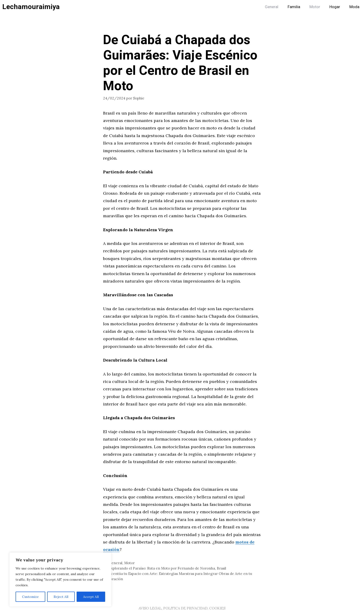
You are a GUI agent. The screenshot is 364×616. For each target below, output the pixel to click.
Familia (294, 7)
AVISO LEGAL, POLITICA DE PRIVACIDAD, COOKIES (182, 608)
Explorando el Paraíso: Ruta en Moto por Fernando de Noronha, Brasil (167, 568)
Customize (30, 597)
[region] (60, 580)
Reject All (61, 597)
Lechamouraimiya (31, 7)
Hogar (335, 7)
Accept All (91, 597)
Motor (315, 7)
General (272, 7)
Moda (354, 7)
